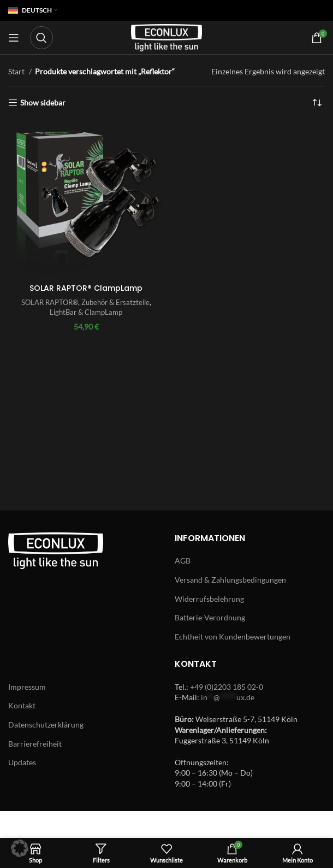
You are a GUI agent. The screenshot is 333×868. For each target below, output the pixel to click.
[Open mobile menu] (14, 38)
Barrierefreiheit (35, 744)
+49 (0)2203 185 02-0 (227, 687)
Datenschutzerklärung (46, 725)
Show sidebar (43, 103)
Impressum (27, 687)
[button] (20, 848)
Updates (22, 762)
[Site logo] (166, 37)
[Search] (41, 38)
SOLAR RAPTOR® (50, 302)
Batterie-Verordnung (210, 617)
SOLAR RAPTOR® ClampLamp (86, 288)
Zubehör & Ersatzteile (115, 302)
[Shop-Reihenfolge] (317, 103)
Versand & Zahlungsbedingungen (230, 580)
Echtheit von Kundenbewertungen (233, 637)
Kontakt (22, 705)
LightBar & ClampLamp (86, 312)
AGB (183, 561)
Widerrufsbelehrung (209, 599)
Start (17, 71)
